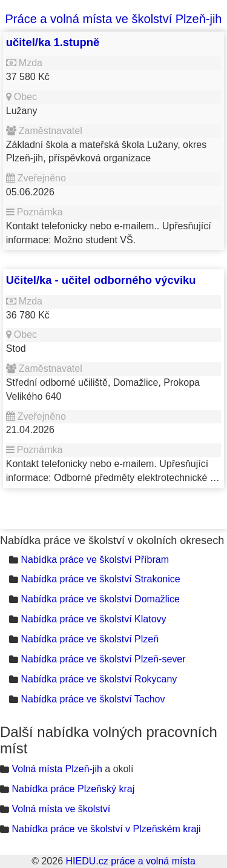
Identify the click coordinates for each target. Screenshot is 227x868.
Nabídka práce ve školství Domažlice (100, 599)
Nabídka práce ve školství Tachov (93, 699)
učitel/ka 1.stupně (53, 42)
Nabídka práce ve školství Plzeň (90, 639)
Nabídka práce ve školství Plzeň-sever (103, 659)
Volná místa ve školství (61, 809)
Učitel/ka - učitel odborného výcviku (101, 280)
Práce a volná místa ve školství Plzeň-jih (114, 19)
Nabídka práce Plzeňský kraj (73, 789)
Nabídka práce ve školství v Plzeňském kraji (106, 829)
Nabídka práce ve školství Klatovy (93, 619)
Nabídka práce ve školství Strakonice (100, 579)
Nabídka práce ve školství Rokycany (99, 679)
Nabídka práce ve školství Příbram (95, 560)
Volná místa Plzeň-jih (57, 769)
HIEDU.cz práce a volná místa (130, 861)
